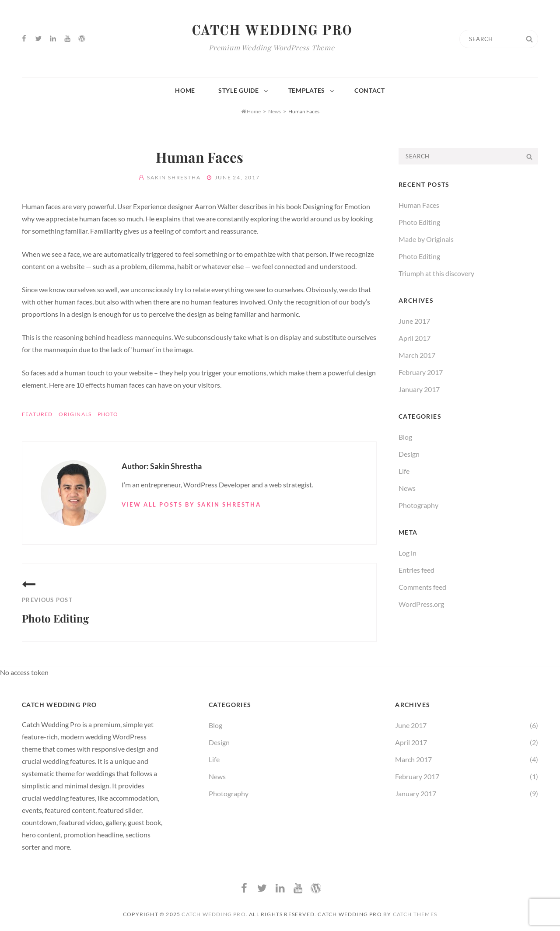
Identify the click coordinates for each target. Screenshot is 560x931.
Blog (405, 437)
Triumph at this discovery (436, 273)
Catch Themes (415, 914)
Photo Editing (419, 222)
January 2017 (419, 389)
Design (409, 454)
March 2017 (417, 355)
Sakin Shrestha (174, 177)
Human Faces (419, 205)
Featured (37, 414)
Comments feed (422, 587)
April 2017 (415, 338)
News (275, 111)
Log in (408, 553)
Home (185, 90)
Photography (418, 505)
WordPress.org (421, 604)
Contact (370, 90)
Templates (312, 90)
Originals (75, 414)
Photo (108, 414)
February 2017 (421, 372)
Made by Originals (426, 239)
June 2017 (414, 321)
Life (404, 471)
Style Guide (244, 90)
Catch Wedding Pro (272, 31)
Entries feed (416, 570)
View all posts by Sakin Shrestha (191, 504)
